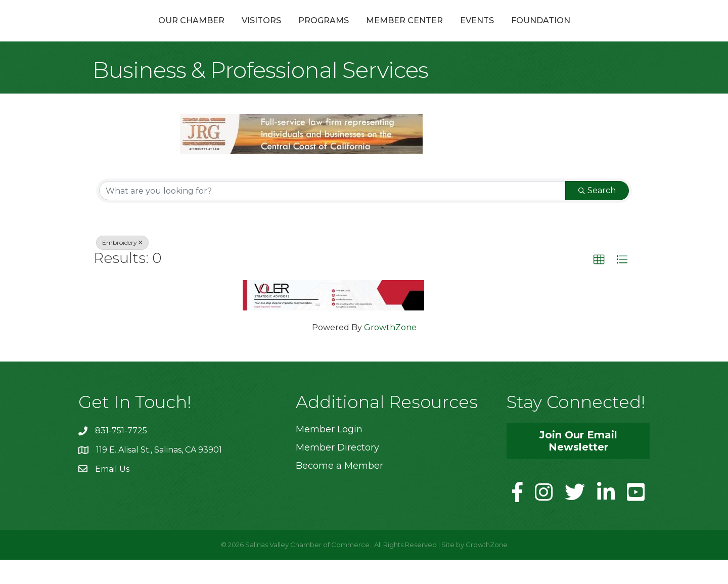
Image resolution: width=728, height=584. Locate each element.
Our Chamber (137, 32)
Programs (269, 32)
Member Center (459, 32)
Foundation (595, 32)
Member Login (329, 454)
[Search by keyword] (332, 215)
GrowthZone (390, 352)
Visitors (207, 32)
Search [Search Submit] (597, 215)
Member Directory (337, 472)
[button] (599, 284)
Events (531, 32)
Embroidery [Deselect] (122, 267)
